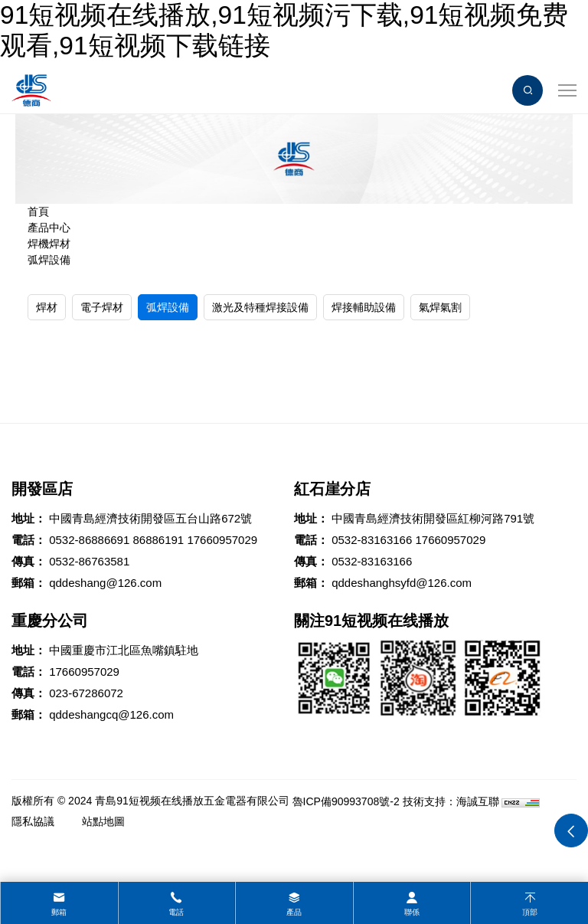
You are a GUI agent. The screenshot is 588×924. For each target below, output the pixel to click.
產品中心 (49, 228)
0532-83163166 (372, 540)
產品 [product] (294, 912)
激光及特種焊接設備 (260, 307)
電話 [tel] (176, 912)
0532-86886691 (89, 540)
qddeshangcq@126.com (111, 714)
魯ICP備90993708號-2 (346, 801)
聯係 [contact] (412, 912)
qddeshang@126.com (105, 583)
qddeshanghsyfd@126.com (402, 583)
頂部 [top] (530, 912)
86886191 (158, 540)
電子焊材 (102, 307)
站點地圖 (103, 821)
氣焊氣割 (440, 307)
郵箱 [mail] (59, 912)
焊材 (47, 307)
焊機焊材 (49, 244)
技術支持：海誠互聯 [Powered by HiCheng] (451, 801)
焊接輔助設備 (364, 307)
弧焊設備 (49, 260)
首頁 (38, 211)
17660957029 (222, 540)
